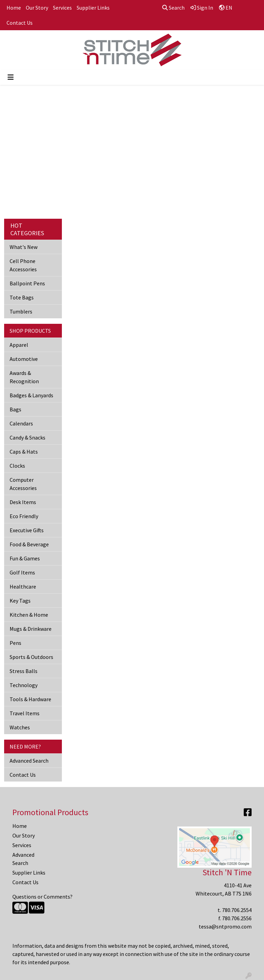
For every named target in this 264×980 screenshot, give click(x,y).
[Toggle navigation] (11, 77)
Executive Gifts (27, 530)
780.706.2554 (237, 910)
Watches (20, 727)
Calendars (21, 423)
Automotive (24, 359)
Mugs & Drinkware (31, 629)
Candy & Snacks (27, 437)
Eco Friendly (24, 516)
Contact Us (20, 23)
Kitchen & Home (29, 615)
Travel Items (25, 713)
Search (173, 8)
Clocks (17, 466)
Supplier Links (93, 8)
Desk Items (23, 502)
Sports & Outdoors (31, 657)
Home (14, 8)
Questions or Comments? (42, 897)
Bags (15, 409)
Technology (24, 685)
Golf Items (22, 572)
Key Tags (20, 601)
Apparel (19, 345)
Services (62, 8)
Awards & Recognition (24, 377)
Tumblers (21, 311)
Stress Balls (24, 671)
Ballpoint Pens (27, 283)
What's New (24, 247)
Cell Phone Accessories (23, 265)
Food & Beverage (29, 544)
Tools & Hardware (30, 699)
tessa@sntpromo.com (225, 926)
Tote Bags (22, 297)
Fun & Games (25, 558)
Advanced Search (29, 761)
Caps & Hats (24, 452)
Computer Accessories (23, 484)
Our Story (37, 8)
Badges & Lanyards (31, 395)
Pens (15, 643)
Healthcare (23, 586)
